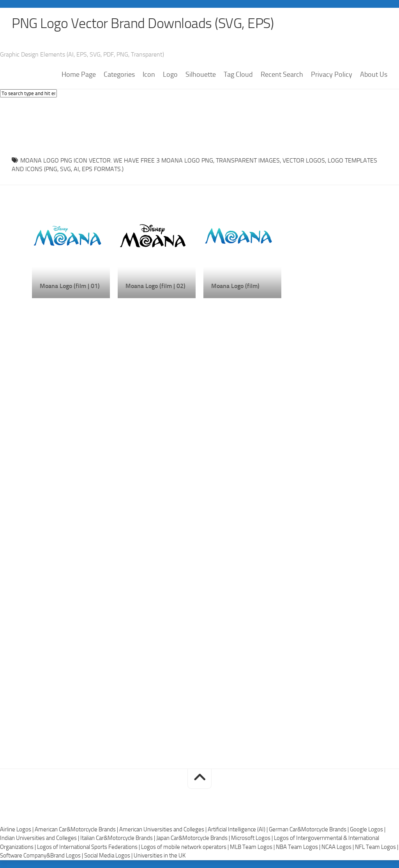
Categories (119, 74)
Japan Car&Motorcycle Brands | (194, 838)
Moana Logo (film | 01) (70, 286)
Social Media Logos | (109, 856)
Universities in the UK (160, 856)
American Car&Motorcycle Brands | (77, 829)
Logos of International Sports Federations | (89, 847)
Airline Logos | (17, 829)
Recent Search (282, 74)
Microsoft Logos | (252, 838)
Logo (170, 74)
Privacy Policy (332, 74)
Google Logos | (368, 829)
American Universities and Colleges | (163, 829)
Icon (149, 74)
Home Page (79, 74)
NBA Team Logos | (299, 847)
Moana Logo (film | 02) (155, 286)
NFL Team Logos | (377, 847)
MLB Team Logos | (253, 847)
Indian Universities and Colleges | (40, 838)
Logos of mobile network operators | (185, 847)
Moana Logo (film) (235, 286)
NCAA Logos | (338, 847)
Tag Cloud (238, 74)
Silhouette (201, 74)
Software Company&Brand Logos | (42, 856)
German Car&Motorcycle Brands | (309, 829)
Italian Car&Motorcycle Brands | (118, 838)
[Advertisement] (199, 125)
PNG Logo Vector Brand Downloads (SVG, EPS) (143, 23)
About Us (374, 74)
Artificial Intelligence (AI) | (238, 829)
